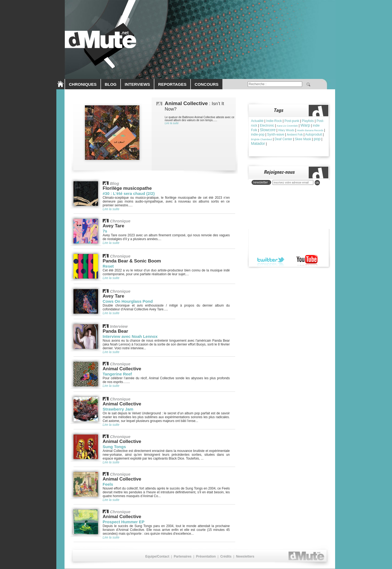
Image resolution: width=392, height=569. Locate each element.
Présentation (206, 556)
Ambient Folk (295, 135)
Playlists (308, 121)
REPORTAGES (172, 84)
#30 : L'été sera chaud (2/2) (129, 193)
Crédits (226, 556)
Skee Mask (303, 139)
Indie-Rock (274, 121)
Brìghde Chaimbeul (261, 139)
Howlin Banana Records (310, 130)
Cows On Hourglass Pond (128, 301)
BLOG (111, 84)
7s (105, 231)
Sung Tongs (114, 447)
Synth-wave (276, 134)
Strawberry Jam (118, 409)
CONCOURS (207, 84)
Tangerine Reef (117, 374)
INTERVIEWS (137, 84)
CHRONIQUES (83, 84)
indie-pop (258, 134)
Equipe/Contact (157, 556)
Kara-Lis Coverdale (287, 126)
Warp (305, 125)
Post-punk (292, 121)
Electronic (267, 126)
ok (317, 183)
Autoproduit (313, 134)
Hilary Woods (286, 130)
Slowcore (268, 130)
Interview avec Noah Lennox (130, 336)
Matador (258, 143)
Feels (108, 484)
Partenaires (183, 556)
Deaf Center (284, 139)
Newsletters (245, 556)
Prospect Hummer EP (123, 522)
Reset (108, 266)
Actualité (257, 121)
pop (317, 139)
